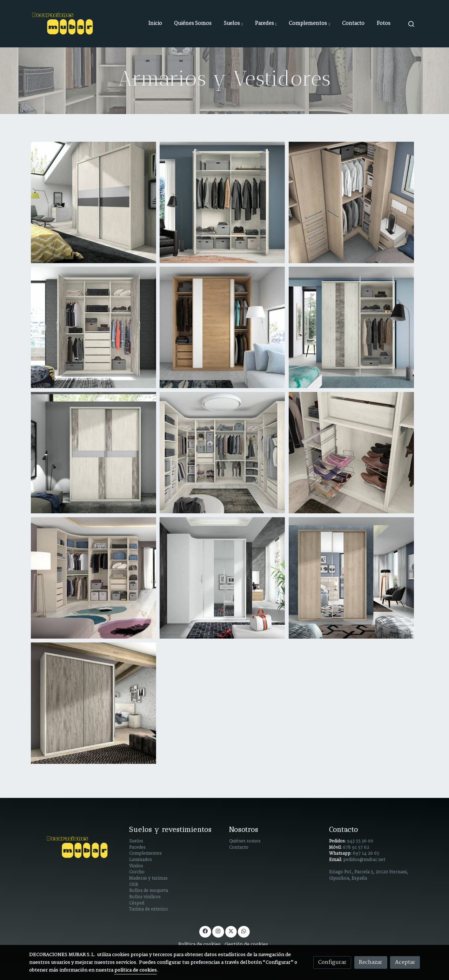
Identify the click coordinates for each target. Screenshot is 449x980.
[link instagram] (218, 931)
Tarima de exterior (149, 909)
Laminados (140, 860)
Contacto (239, 848)
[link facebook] (205, 931)
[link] (63, 24)
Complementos (145, 854)
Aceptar (405, 962)
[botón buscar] (411, 24)
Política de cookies (199, 945)
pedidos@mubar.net (364, 860)
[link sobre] (75, 847)
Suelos (136, 841)
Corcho (137, 872)
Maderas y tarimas (148, 879)
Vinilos (136, 866)
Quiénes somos (245, 841)
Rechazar (371, 962)
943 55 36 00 (360, 841)
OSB (133, 885)
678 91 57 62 (356, 848)
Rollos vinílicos (145, 897)
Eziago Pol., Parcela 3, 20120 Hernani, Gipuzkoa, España (368, 875)
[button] (233, 24)
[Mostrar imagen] (94, 203)
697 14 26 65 (366, 854)
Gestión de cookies (246, 945)
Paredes (137, 848)
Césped (137, 904)
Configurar (332, 962)
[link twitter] (231, 931)
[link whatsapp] (244, 931)
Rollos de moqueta (149, 891)
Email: (336, 860)
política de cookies (136, 970)
